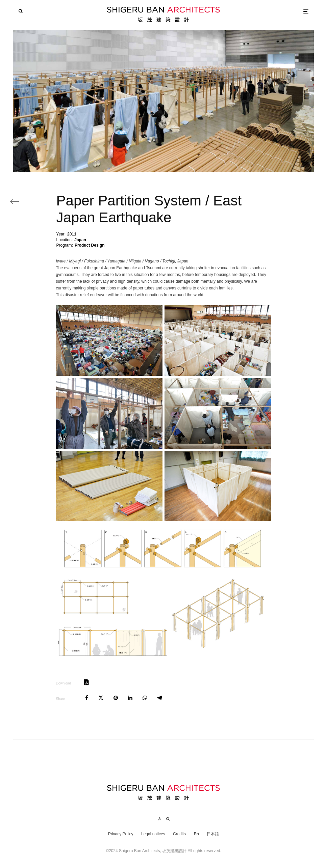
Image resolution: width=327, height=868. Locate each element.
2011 (72, 234)
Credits (179, 834)
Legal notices (153, 834)
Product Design (90, 245)
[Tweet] (101, 698)
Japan (80, 240)
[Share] (87, 698)
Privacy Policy (121, 834)
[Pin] (116, 698)
